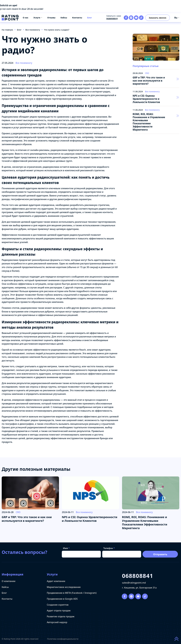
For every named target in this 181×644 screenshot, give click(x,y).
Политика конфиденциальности (63, 639)
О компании (9, 581)
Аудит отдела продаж (59, 611)
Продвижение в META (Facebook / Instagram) (72, 593)
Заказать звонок (158, 18)
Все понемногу (24, 63)
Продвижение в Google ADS (62, 599)
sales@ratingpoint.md (134, 583)
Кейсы (64, 18)
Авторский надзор (57, 622)
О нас (26, 18)
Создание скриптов (58, 605)
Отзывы (51, 18)
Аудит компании (56, 581)
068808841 (112, 19)
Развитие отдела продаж (61, 616)
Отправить (160, 554)
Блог (90, 18)
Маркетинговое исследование (64, 587)
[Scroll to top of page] (176, 639)
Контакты (77, 18)
